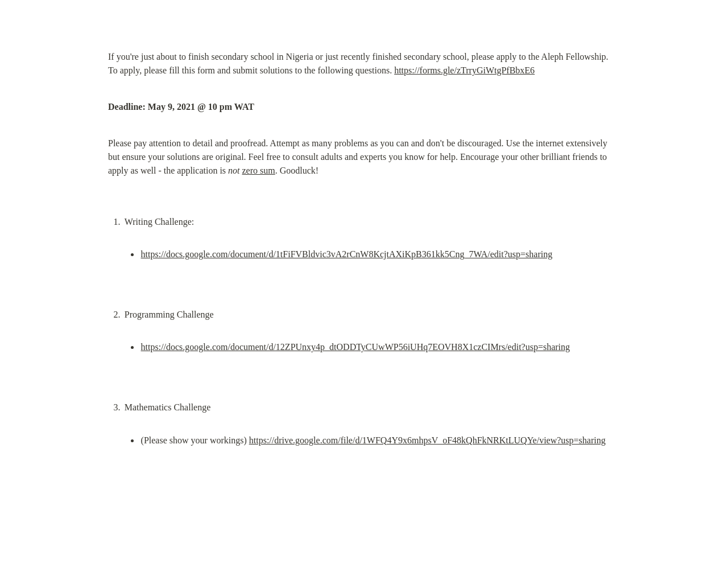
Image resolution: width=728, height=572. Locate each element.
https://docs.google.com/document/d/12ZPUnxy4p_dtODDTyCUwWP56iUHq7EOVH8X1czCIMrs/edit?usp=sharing (356, 347)
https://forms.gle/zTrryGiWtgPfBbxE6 (464, 70)
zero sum (259, 170)
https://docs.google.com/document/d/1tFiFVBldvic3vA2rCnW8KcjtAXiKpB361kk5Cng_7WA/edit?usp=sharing (347, 254)
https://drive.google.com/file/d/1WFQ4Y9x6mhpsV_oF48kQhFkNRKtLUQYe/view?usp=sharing (427, 440)
